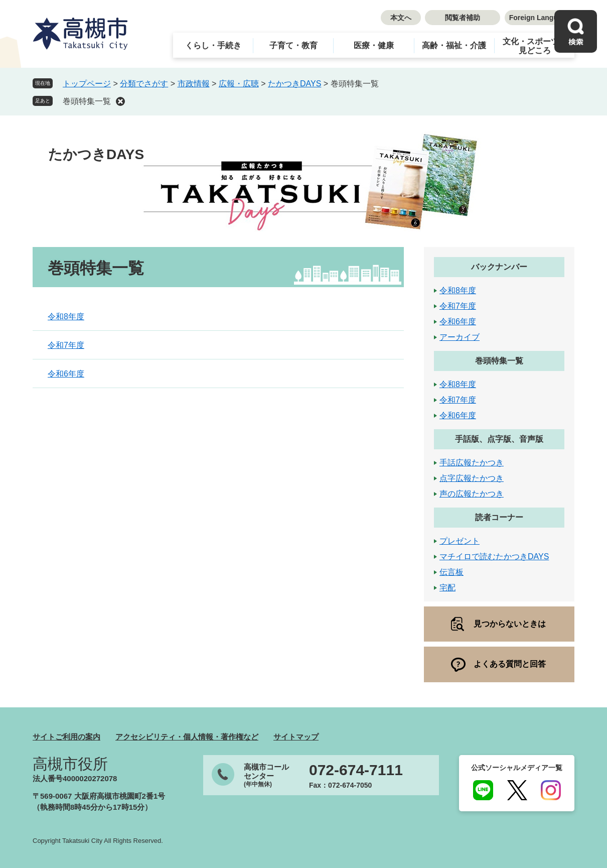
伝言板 (451, 572)
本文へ (401, 18)
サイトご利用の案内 (66, 737)
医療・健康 (374, 45)
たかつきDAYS (294, 84)
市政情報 (194, 84)
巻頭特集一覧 (87, 101)
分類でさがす (144, 84)
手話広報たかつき (472, 463)
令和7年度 (66, 345)
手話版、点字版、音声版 (499, 439)
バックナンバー (499, 267)
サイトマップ (296, 737)
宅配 (447, 588)
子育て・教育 (293, 45)
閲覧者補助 (463, 18)
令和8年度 (66, 317)
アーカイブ (460, 337)
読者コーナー (499, 517)
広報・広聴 (239, 84)
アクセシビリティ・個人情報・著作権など (187, 737)
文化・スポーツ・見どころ (535, 46)
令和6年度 (66, 374)
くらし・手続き (213, 45)
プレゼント (460, 541)
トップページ (87, 84)
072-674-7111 (356, 770)
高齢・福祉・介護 (454, 45)
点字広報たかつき (472, 478)
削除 (120, 101)
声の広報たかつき (472, 494)
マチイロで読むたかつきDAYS (494, 556)
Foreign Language (540, 18)
